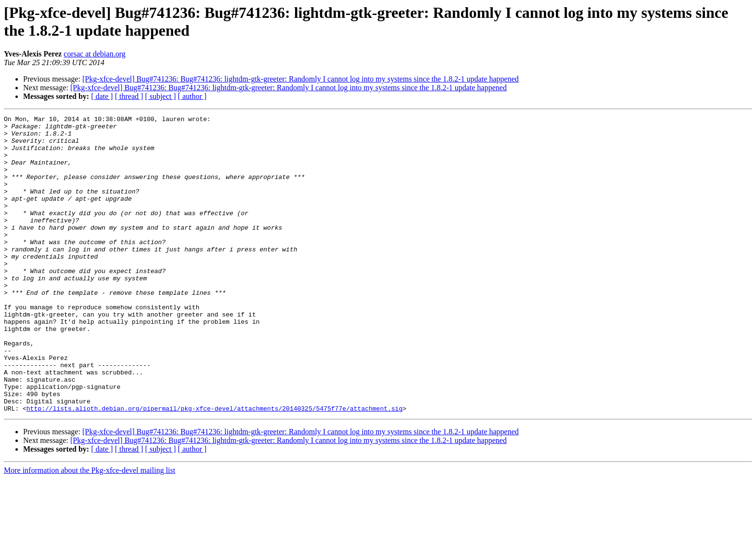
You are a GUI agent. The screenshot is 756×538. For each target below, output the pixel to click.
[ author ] (192, 96)
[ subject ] (161, 96)
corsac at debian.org (94, 54)
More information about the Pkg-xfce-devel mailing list (89, 530)
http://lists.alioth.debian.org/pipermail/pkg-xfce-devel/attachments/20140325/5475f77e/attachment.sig (215, 468)
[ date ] (102, 96)
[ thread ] (129, 96)
